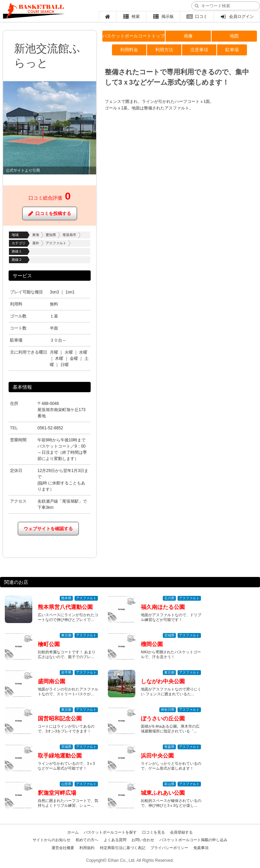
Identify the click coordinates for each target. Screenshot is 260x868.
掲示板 (163, 17)
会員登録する (181, 832)
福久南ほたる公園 (163, 607)
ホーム (73, 832)
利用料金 (129, 50)
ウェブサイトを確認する (48, 529)
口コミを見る (154, 832)
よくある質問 (115, 840)
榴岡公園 (152, 644)
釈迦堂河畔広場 (57, 793)
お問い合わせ (143, 840)
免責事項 (201, 848)
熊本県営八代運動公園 (65, 607)
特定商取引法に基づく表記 (123, 848)
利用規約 (87, 848)
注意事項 (199, 50)
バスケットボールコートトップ (134, 36)
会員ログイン (237, 17)
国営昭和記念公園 (60, 719)
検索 (131, 17)
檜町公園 (49, 644)
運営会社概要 (63, 848)
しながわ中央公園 (163, 681)
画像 (188, 36)
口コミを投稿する (50, 213)
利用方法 (164, 50)
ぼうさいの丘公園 (163, 719)
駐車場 (232, 50)
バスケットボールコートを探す (110, 832)
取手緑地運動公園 (60, 756)
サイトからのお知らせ (52, 840)
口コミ (197, 17)
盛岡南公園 (52, 681)
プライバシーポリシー (169, 848)
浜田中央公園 (157, 756)
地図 (234, 36)
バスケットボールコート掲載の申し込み (193, 840)
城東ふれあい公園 (163, 793)
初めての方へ (87, 840)
